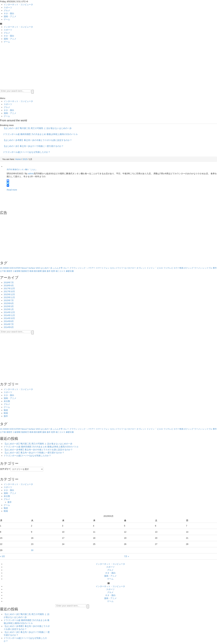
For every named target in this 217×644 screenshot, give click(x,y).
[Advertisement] (109, 67)
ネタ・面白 (9, 13)
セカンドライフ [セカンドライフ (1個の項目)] (117, 268)
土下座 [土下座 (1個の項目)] (3, 271)
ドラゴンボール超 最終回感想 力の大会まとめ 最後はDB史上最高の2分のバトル (40, 134)
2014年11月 (9, 315)
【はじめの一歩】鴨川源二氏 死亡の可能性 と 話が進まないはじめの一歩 (37, 128)
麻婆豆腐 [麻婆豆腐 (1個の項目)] (70, 271)
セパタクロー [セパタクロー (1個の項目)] (130, 268)
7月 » (126, 556)
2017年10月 (9, 291)
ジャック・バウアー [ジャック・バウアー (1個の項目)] (87, 268)
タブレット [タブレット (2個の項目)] (141, 268)
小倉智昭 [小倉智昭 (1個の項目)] (17, 271)
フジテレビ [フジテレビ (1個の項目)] (168, 268)
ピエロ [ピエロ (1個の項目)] (160, 268)
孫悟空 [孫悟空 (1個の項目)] (9, 271)
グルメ (7, 10)
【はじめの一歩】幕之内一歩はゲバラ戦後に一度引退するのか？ (33, 146)
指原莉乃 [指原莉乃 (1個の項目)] (25, 271)
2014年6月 (9, 327)
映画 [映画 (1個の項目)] (31, 271)
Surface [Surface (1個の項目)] (32, 268)
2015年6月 (9, 303)
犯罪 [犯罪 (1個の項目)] (53, 271)
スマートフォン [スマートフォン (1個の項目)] (103, 268)
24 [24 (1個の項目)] (1, 268)
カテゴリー (5, 469)
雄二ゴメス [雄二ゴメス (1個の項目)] (60, 271)
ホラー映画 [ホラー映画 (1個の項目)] (179, 268)
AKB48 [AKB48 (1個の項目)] (6, 268)
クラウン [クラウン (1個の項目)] (74, 268)
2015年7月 (9, 300)
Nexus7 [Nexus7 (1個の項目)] (24, 268)
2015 (25, 159)
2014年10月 (9, 318)
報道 (6, 410)
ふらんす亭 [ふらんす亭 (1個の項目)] (58, 268)
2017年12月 (9, 288)
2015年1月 (9, 309)
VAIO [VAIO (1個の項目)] (38, 268)
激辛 (6, 416)
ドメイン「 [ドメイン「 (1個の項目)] (152, 268)
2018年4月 (9, 285)
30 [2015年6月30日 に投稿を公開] (32, 550)
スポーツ (8, 7)
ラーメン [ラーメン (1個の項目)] (198, 268)
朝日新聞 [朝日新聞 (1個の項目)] (38, 271)
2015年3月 (9, 306)
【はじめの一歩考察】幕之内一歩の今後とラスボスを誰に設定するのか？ (37, 140)
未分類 (7, 401)
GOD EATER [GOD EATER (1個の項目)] (15, 268)
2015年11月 (9, 297)
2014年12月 (9, 312)
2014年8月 (9, 321)
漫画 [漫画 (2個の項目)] (44, 271)
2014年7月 (9, 324)
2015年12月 (9, 294)
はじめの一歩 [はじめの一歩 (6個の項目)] (47, 268)
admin (31, 174)
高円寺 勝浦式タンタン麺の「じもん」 (22, 169)
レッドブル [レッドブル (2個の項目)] (207, 268)
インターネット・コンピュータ (18, 4)
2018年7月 (9, 282)
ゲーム (7, 19)
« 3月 (2, 556)
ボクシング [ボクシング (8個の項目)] (189, 268)
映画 (6, 413)
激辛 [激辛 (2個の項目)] (49, 271)
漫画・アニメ (10, 16)
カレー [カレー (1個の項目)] (66, 268)
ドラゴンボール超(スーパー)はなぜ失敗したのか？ (27, 152)
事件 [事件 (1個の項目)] (215, 268)
